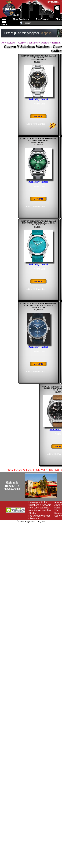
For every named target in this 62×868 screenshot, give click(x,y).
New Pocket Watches (40, 510)
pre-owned (42, 19)
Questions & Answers (40, 505)
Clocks (32, 513)
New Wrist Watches (39, 508)
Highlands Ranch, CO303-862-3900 (12, 486)
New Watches (8, 43)
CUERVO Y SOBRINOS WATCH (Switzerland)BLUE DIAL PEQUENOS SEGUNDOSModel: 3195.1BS (38, 305)
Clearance (34, 518)
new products (21, 19)
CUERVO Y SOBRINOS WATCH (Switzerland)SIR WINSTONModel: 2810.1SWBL (38, 58)
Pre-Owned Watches (40, 516)
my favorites (53, 2)
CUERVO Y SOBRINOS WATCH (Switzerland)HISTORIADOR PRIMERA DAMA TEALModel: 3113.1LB (38, 223)
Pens (57, 508)
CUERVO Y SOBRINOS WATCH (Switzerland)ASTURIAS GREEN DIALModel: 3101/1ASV (38, 140)
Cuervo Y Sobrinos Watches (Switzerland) (40, 43)
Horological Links (38, 502)
